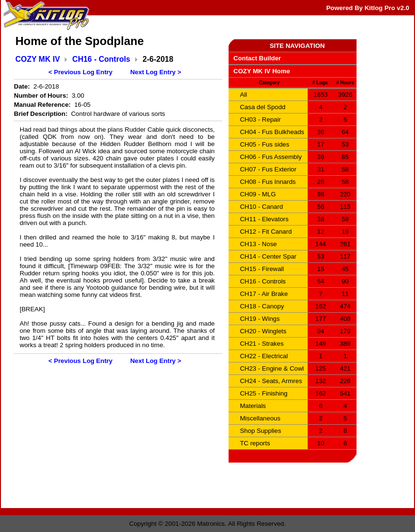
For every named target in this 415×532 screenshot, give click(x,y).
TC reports (255, 443)
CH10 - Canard (262, 207)
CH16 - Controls (101, 59)
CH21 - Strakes (262, 344)
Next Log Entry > (156, 72)
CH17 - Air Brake (264, 294)
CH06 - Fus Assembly (271, 157)
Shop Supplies (261, 431)
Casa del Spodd (263, 107)
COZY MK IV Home (262, 71)
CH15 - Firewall (262, 269)
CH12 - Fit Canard (266, 232)
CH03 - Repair (260, 119)
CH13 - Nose (259, 244)
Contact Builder (257, 58)
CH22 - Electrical (264, 356)
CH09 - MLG (258, 194)
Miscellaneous (260, 418)
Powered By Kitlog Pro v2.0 (368, 8)
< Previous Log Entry (81, 72)
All (244, 95)
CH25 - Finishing (264, 393)
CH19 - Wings (260, 319)
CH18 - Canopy (262, 306)
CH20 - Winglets (263, 331)
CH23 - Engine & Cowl (272, 368)
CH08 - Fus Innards (268, 182)
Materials (253, 406)
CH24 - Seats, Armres (271, 381)
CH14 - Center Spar (268, 256)
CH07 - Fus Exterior (268, 169)
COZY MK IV (38, 59)
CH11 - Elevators (264, 219)
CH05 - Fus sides (265, 144)
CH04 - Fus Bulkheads (272, 132)
